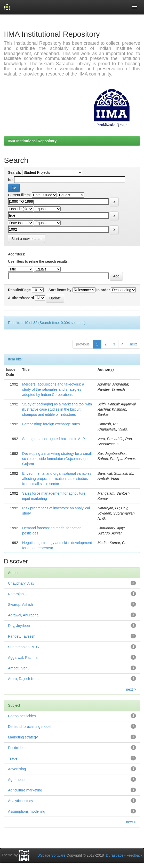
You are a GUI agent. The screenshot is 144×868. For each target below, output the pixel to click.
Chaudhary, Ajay (21, 583)
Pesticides (16, 748)
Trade (13, 758)
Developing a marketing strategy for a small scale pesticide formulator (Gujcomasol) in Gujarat (57, 459)
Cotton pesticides (22, 716)
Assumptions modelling (27, 811)
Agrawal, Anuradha (23, 615)
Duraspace (115, 855)
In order (103, 290)
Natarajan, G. (19, 594)
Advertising (17, 769)
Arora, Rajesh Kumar (25, 679)
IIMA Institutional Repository (32, 141)
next (133, 344)
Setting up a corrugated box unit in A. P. (54, 439)
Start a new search (26, 239)
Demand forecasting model (30, 727)
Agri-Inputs (17, 780)
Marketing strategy (23, 737)
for (10, 180)
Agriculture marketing (25, 790)
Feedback (135, 855)
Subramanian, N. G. (24, 647)
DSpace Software (51, 855)
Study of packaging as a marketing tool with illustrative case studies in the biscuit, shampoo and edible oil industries (57, 409)
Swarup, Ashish (21, 605)
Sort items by (60, 290)
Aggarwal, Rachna (23, 658)
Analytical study (21, 801)
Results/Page (19, 290)
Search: (15, 172)
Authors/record (21, 298)
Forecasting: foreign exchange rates (51, 424)
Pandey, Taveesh (22, 636)
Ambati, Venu (19, 668)
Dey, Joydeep (19, 626)
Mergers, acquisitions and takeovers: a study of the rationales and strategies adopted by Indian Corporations (53, 389)
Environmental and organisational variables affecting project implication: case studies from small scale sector (57, 479)
